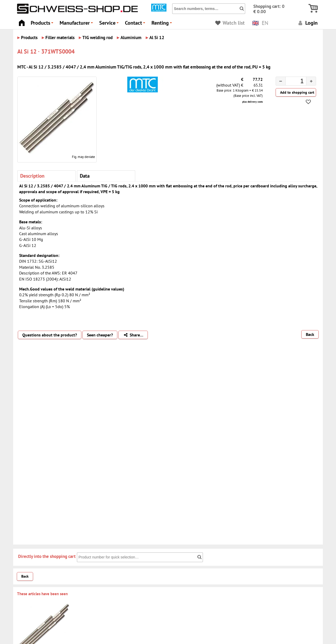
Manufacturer (77, 24)
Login (307, 23)
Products (43, 24)
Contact (136, 24)
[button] (311, 81)
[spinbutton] (292, 82)
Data (85, 176)
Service (110, 24)
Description (32, 176)
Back (310, 334)
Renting (162, 24)
